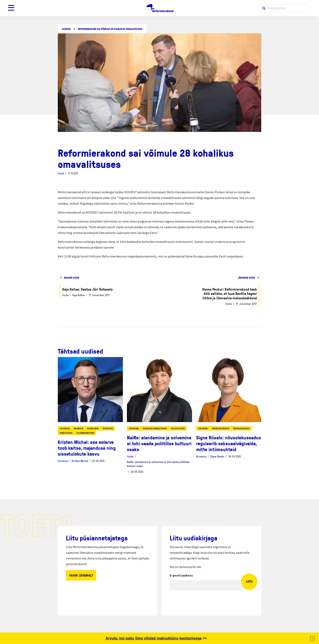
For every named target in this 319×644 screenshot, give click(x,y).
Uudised (66, 29)
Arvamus (63, 461)
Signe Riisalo (217, 456)
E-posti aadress (181, 575)
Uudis (61, 173)
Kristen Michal (80, 461)
